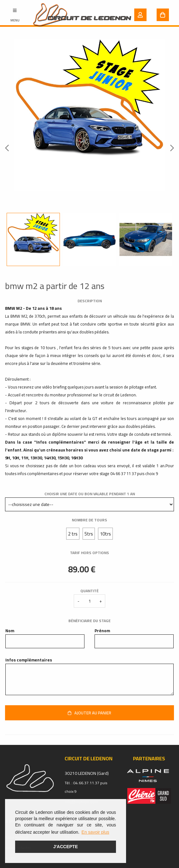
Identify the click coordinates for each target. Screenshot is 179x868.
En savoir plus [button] (95, 832)
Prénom (102, 631)
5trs (89, 534)
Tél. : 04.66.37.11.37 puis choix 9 (86, 787)
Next (170, 148)
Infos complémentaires (29, 660)
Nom (10, 631)
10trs (105, 534)
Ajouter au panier (89, 713)
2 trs (73, 534)
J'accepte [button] (66, 847)
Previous (9, 148)
